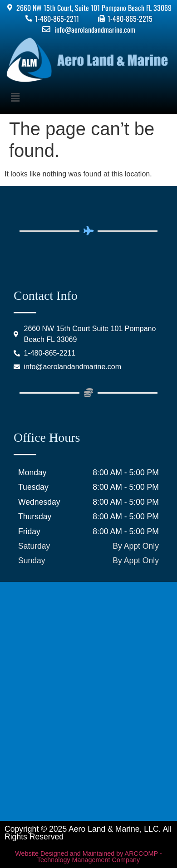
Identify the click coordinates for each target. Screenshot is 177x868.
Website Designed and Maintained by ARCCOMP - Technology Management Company (88, 857)
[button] (88, 98)
